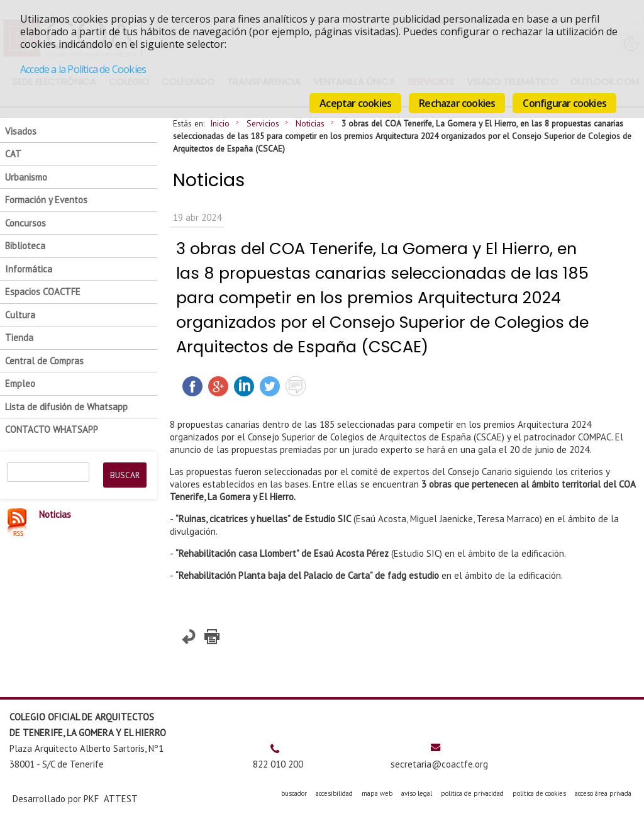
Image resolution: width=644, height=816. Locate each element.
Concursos (25, 223)
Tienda (19, 338)
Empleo (20, 383)
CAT (13, 154)
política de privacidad (472, 793)
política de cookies (539, 793)
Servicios (263, 123)
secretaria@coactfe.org (439, 764)
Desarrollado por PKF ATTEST (75, 799)
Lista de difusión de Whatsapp (66, 407)
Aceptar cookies (355, 103)
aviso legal (417, 793)
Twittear (270, 386)
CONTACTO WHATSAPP (52, 429)
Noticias (310, 123)
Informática (29, 269)
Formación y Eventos (46, 200)
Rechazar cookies (457, 103)
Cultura (20, 315)
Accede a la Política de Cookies (83, 69)
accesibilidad (334, 793)
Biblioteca (25, 246)
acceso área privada (603, 793)
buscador (294, 793)
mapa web (377, 793)
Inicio (220, 123)
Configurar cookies (564, 103)
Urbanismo (26, 177)
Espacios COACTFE (43, 292)
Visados (21, 131)
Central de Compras (44, 361)
